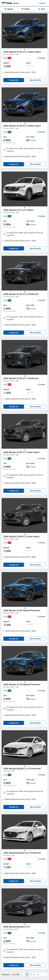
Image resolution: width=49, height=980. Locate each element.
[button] (46, 975)
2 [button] (31, 975)
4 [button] (38, 975)
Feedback (42, 3)
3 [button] (35, 975)
